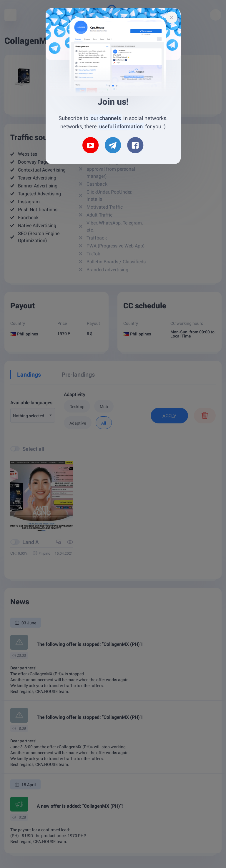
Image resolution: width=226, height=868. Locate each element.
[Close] (172, 17)
